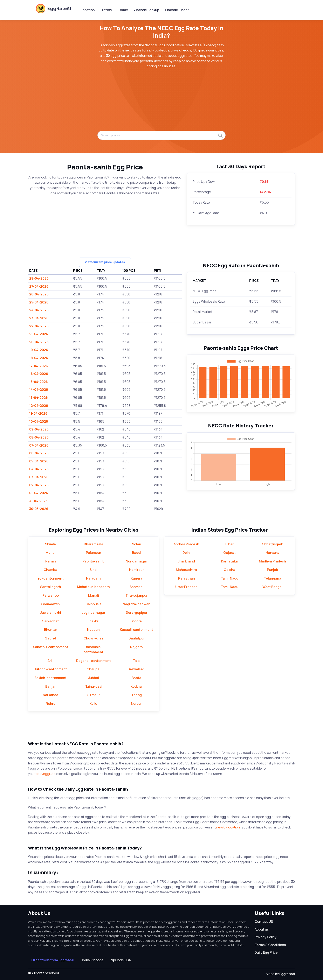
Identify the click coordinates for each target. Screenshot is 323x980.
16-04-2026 (39, 374)
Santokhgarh (51, 587)
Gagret (50, 638)
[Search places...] (161, 135)
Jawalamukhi (51, 612)
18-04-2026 (39, 358)
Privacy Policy (266, 937)
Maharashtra (186, 570)
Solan (137, 544)
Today (123, 10)
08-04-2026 (39, 437)
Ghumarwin (50, 604)
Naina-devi (93, 686)
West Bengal (272, 587)
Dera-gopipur (137, 612)
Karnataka (229, 561)
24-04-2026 (39, 310)
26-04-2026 (39, 294)
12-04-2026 (39, 406)
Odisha (229, 570)
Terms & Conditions (270, 945)
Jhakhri (94, 621)
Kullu (93, 703)
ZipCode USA (120, 960)
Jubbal (94, 678)
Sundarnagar (137, 561)
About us (262, 929)
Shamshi (136, 587)
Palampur (94, 553)
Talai (137, 661)
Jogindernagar (94, 612)
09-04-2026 (39, 429)
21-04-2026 (39, 334)
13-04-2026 (39, 398)
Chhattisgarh (273, 544)
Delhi (187, 553)
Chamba (50, 570)
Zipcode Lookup (146, 10)
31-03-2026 (38, 501)
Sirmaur (94, 695)
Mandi (50, 553)
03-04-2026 (39, 477)
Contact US (264, 922)
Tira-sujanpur (136, 595)
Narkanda (51, 695)
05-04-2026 (39, 461)
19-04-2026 (39, 350)
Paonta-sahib (93, 561)
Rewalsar (136, 669)
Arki (50, 661)
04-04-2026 (39, 469)
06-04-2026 (39, 453)
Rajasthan (187, 578)
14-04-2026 (39, 390)
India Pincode (93, 960)
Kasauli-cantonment (136, 630)
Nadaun (93, 630)
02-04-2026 (39, 485)
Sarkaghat (51, 621)
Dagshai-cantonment (94, 661)
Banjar (50, 686)
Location (88, 10)
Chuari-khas (94, 638)
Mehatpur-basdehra (93, 587)
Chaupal (94, 669)
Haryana (273, 553)
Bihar (229, 544)
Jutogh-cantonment (51, 669)
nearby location (228, 827)
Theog (136, 695)
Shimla (50, 544)
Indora (137, 621)
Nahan (51, 561)
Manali (94, 595)
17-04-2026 (39, 366)
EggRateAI (53, 8)
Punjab (273, 570)
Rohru (51, 703)
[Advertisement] (161, 102)
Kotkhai (137, 686)
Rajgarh (136, 647)
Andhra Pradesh (186, 544)
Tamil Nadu (229, 578)
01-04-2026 (39, 493)
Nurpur (136, 703)
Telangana (273, 578)
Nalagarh (93, 578)
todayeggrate (45, 774)
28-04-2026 (39, 278)
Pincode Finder (177, 10)
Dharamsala (94, 544)
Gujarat (229, 553)
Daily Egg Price (266, 952)
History (106, 10)
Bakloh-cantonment (50, 678)
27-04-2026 (39, 286)
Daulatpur (137, 638)
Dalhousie (94, 604)
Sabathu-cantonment (51, 647)
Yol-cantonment (51, 578)
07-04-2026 (39, 445)
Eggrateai (287, 974)
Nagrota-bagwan (137, 604)
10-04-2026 (39, 421)
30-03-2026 (39, 509)
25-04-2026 (39, 302)
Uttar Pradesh (186, 587)
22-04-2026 (39, 326)
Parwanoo (51, 595)
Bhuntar (51, 630)
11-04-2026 (38, 413)
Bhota (136, 678)
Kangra (137, 578)
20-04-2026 (39, 342)
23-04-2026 (39, 318)
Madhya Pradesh (272, 561)
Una (93, 570)
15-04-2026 (39, 382)
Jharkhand (186, 561)
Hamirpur (136, 570)
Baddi (137, 553)
